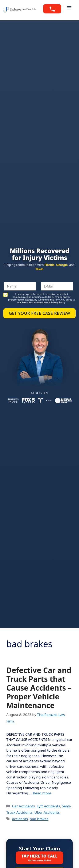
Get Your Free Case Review (39, 313)
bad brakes (39, 819)
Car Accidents (23, 806)
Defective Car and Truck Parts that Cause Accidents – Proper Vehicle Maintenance (39, 688)
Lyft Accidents (48, 806)
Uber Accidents (47, 812)
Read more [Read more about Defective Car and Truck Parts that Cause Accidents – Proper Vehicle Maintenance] (42, 793)
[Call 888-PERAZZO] (52, 9)
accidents (20, 819)
